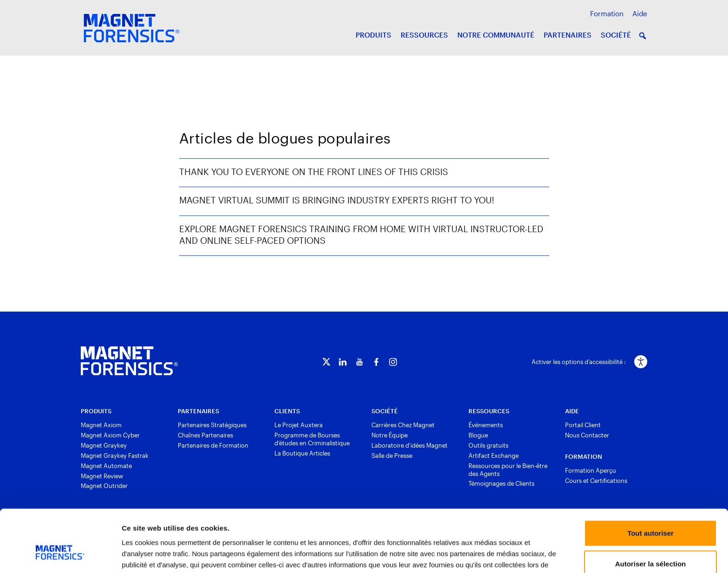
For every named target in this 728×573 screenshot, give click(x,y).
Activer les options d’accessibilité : (579, 362)
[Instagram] (393, 362)
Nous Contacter (587, 435)
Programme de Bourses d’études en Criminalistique (312, 439)
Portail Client (583, 425)
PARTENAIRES (568, 35)
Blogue (478, 435)
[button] (643, 36)
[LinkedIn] (343, 362)
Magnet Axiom (101, 425)
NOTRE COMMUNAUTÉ (496, 35)
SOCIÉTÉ (616, 35)
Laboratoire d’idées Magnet (409, 445)
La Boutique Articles (302, 453)
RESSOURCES (424, 35)
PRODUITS (374, 35)
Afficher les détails (509, 555)
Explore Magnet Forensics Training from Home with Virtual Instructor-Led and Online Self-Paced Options (361, 234)
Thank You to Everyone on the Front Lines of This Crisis (314, 172)
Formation (607, 13)
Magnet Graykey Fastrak (115, 456)
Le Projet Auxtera (299, 425)
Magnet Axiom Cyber (110, 435)
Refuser (650, 543)
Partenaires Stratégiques (212, 425)
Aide (640, 13)
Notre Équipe (390, 435)
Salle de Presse (392, 456)
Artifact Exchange (494, 456)
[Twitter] (326, 362)
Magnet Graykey (104, 445)
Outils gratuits (488, 445)
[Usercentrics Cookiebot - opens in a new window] (60, 555)
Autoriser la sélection (651, 512)
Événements (486, 425)
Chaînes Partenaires (205, 435)
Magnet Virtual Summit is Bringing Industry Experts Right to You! (337, 200)
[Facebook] (376, 362)
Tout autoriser (650, 482)
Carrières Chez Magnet (403, 425)
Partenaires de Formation (213, 445)
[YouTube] (360, 362)
